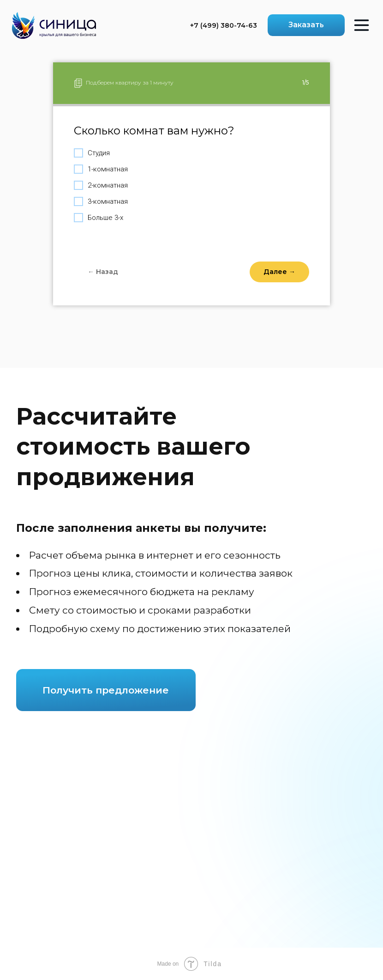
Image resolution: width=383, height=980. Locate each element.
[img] (54, 25)
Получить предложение (106, 690)
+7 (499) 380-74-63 (224, 25)
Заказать (306, 25)
